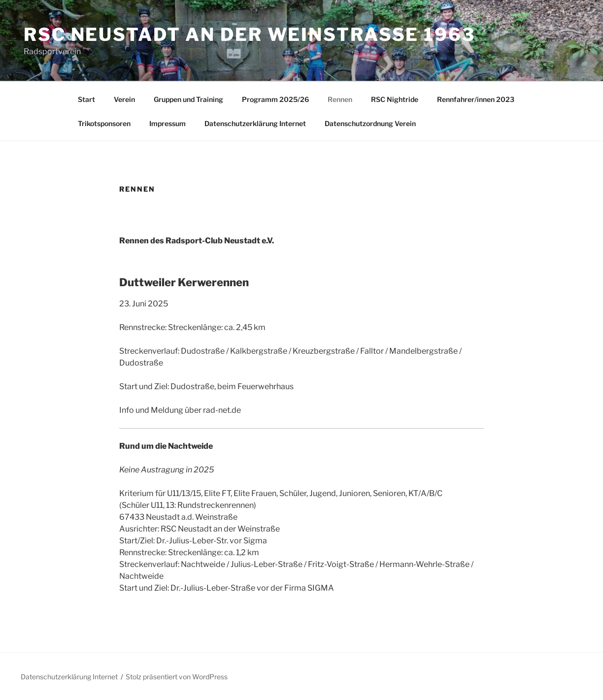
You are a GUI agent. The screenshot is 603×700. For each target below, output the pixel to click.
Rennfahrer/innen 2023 (476, 99)
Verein (124, 99)
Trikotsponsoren (104, 123)
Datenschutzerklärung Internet (255, 123)
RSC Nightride (395, 99)
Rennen (340, 99)
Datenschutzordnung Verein (370, 123)
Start (86, 99)
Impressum (167, 123)
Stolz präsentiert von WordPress (177, 677)
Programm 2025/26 (275, 99)
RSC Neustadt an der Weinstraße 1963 (250, 34)
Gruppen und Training (188, 99)
